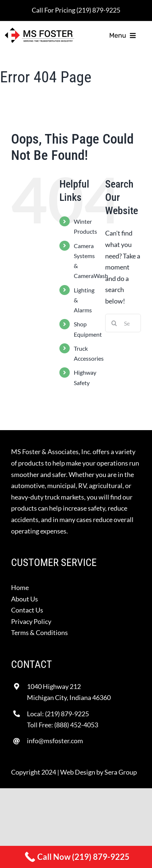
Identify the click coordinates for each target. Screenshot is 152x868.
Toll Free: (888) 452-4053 (63, 725)
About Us (25, 599)
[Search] (114, 323)
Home (20, 587)
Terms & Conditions (39, 632)
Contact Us (27, 610)
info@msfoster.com (55, 741)
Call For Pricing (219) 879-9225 (76, 10)
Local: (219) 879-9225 (58, 714)
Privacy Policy (31, 621)
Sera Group (121, 772)
